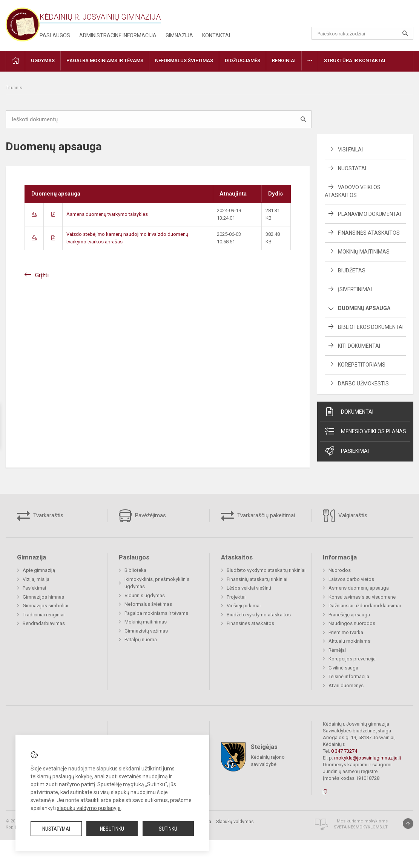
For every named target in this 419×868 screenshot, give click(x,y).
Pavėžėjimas (142, 516)
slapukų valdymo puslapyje (89, 808)
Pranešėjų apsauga (349, 615)
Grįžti (42, 275)
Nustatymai (56, 829)
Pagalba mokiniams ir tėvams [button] (105, 60)
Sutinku (168, 829)
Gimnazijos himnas (43, 597)
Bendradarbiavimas (44, 623)
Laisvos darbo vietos (351, 579)
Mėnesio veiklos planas (365, 431)
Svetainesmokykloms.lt (361, 827)
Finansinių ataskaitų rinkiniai (257, 579)
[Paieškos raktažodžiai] (362, 33)
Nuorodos (340, 570)
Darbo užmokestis (363, 384)
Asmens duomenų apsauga (359, 588)
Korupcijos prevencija (352, 659)
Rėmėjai (337, 650)
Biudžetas (352, 270)
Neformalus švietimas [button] (184, 60)
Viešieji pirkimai (244, 606)
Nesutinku (112, 829)
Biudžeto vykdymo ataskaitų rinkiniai (266, 570)
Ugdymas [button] (43, 60)
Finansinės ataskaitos (369, 233)
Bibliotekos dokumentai (371, 327)
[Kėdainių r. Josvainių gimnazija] (23, 24)
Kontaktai (216, 35)
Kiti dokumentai (359, 346)
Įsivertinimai (355, 289)
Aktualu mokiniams (349, 641)
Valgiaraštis (345, 516)
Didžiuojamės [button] (242, 60)
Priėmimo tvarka (346, 632)
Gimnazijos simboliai (45, 606)
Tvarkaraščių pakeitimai (258, 516)
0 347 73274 (344, 751)
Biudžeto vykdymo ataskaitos (259, 615)
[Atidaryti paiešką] (405, 33)
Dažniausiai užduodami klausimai (365, 606)
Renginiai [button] (284, 60)
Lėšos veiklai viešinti (249, 588)
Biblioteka (135, 570)
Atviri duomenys (346, 685)
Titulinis (14, 88)
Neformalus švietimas (148, 604)
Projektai (236, 597)
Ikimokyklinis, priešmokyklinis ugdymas (157, 583)
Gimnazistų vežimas (146, 631)
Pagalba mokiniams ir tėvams (156, 613)
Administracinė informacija (118, 35)
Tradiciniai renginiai (44, 615)
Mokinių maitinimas (364, 252)
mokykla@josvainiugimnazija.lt (368, 758)
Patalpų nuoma (141, 640)
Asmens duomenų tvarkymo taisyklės (107, 214)
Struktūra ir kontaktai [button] (355, 60)
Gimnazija (179, 35)
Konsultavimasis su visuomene (362, 597)
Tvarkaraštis (40, 516)
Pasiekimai (346, 451)
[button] (362, 16)
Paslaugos (55, 35)
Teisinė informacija (349, 676)
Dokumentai (349, 412)
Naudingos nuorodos (352, 623)
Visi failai (350, 150)
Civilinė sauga (343, 668)
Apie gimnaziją (39, 570)
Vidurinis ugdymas (145, 595)
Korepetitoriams (362, 365)
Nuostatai (352, 168)
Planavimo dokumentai (369, 214)
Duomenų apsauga (364, 308)
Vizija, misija (36, 579)
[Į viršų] (408, 824)
